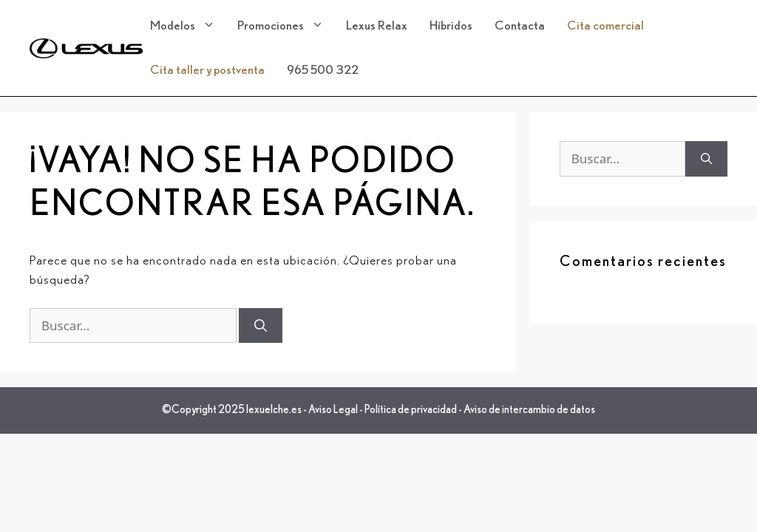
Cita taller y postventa (207, 70)
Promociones (288, 26)
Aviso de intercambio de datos (529, 410)
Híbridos (451, 25)
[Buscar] (261, 326)
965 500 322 (323, 70)
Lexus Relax (377, 25)
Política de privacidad (411, 410)
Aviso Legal (333, 410)
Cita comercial (605, 25)
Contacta (520, 25)
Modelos (190, 26)
